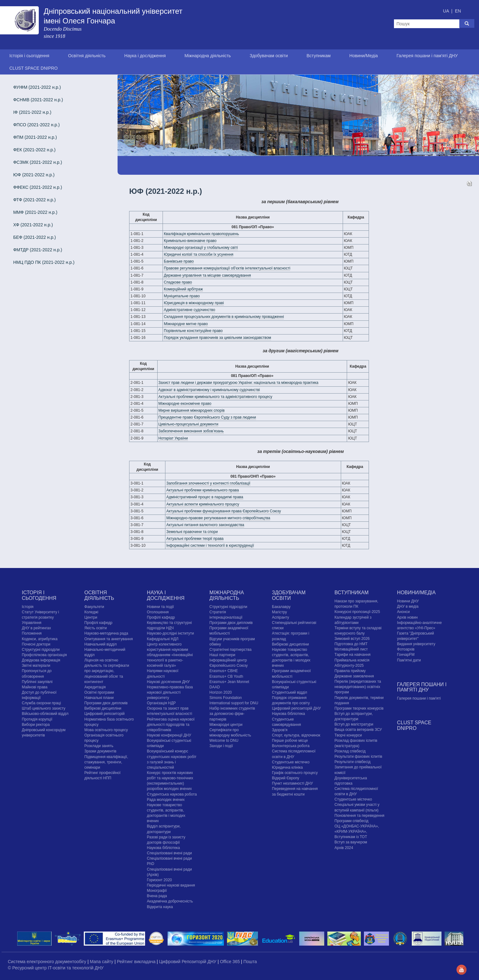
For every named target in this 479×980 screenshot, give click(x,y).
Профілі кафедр (98, 623)
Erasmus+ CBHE (224, 671)
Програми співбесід (351, 821)
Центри (91, 617)
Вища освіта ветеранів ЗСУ (358, 730)
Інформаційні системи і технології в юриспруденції (210, 545)
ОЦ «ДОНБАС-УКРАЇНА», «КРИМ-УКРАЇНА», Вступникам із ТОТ (357, 832)
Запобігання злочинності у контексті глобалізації (208, 483)
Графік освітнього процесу (295, 773)
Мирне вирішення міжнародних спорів (192, 410)
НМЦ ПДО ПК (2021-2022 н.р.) (44, 262)
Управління (32, 623)
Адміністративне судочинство (189, 310)
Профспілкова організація (44, 655)
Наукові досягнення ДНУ (168, 682)
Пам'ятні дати (409, 660)
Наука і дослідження (145, 56)
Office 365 (230, 962)
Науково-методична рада (106, 633)
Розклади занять (99, 746)
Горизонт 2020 (159, 880)
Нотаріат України (173, 438)
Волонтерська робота (291, 746)
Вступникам (318, 56)
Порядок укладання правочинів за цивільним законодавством (217, 338)
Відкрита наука (160, 907)
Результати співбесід (353, 762)
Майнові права (35, 687)
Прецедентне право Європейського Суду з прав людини (207, 417)
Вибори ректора (36, 725)
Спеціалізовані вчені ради (169, 853)
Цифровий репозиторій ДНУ (296, 708)
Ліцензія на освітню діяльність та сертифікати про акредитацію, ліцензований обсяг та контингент (107, 671)
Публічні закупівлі (37, 682)
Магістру (280, 612)
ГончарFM (406, 655)
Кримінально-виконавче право (190, 241)
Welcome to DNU (224, 741)
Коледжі (91, 612)
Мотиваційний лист (351, 649)
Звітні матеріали (36, 666)
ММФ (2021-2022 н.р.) (35, 212)
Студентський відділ (290, 692)
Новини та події (160, 607)
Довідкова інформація (41, 660)
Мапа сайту (102, 962)
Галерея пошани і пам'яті (419, 698)
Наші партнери (222, 655)
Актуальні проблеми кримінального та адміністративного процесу (215, 397)
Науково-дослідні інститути (170, 633)
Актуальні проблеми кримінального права (203, 490)
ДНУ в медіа (408, 606)
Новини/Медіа (363, 56)
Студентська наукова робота (172, 794)
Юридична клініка (287, 767)
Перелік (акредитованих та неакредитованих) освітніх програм (358, 687)
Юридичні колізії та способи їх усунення (199, 254)
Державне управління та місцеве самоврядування (207, 275)
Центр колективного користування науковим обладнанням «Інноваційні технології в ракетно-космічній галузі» (170, 655)
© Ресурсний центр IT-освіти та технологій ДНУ (56, 968)
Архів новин (407, 617)
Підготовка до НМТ (351, 644)
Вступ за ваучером (351, 842)
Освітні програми (99, 692)
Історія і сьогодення (29, 56)
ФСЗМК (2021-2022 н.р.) (38, 162)
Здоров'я (280, 730)
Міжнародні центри (226, 725)
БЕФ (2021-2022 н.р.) (35, 237)
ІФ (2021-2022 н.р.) (32, 112)
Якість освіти (96, 628)
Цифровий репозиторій (105, 714)
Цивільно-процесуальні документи (189, 424)
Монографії (157, 891)
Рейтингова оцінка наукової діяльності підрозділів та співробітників (171, 725)
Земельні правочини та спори (192, 532)
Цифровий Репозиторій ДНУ (188, 962)
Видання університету (416, 644)
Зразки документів (100, 751)
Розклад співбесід (350, 751)
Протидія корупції (37, 719)
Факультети (94, 607)
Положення (32, 633)
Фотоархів (406, 649)
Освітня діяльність (87, 56)
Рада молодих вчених (166, 800)
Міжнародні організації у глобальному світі (201, 248)
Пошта (250, 962)
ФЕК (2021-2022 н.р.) (34, 150)
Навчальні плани (99, 698)
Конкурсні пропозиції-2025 (357, 612)
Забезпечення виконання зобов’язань (191, 431)
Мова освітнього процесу (106, 730)
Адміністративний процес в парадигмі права (205, 497)
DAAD (215, 687)
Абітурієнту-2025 (349, 666)
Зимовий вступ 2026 (352, 639)
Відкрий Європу (286, 778)
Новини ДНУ (408, 601)
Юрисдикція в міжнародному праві (194, 303)
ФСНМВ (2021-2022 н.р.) (38, 100)
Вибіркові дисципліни (103, 708)
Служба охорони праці (41, 703)
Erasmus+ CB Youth (226, 676)
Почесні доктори (36, 644)
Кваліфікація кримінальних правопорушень (201, 234)
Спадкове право (178, 282)
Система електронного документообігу (48, 962)
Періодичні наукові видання (171, 885)
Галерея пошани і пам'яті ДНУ (427, 56)
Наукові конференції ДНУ (169, 735)
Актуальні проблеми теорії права (195, 539)
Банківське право (179, 261)
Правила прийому (350, 671)
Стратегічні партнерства (231, 650)
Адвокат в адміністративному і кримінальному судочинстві (209, 390)
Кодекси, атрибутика (40, 639)
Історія (28, 607)
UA (447, 11)
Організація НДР (161, 703)
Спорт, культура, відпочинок (296, 735)
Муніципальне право (182, 296)
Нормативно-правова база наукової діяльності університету (170, 692)
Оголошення (158, 612)
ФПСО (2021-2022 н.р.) (36, 125)
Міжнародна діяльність (208, 56)
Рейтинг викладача (137, 962)
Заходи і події (221, 746)
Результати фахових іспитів (358, 756)
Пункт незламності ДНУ (292, 783)
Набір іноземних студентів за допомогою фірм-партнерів (232, 714)
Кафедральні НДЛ (163, 639)
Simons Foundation (226, 698)
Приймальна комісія (352, 660)
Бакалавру (281, 607)
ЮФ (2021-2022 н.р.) (34, 175)
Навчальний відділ (101, 644)
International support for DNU (234, 703)
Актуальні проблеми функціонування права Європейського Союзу (224, 511)
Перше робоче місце (290, 741)
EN (458, 11)
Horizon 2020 (221, 692)
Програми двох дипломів (106, 703)
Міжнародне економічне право (185, 404)
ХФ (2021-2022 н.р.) (33, 225)
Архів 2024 (344, 848)
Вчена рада (157, 896)
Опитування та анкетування (109, 639)
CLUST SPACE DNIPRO (33, 68)
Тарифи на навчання (353, 655)
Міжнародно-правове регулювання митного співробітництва (218, 518)
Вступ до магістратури (354, 724)
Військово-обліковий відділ (45, 714)
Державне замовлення (354, 676)
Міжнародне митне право (186, 324)
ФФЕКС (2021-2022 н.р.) (38, 187)
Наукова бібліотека (164, 848)
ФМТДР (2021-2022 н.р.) (38, 250)
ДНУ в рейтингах (36, 628)
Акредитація (95, 687)
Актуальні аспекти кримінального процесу (203, 504)
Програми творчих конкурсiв (359, 708)
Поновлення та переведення (359, 816)
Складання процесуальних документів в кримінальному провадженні (224, 317)
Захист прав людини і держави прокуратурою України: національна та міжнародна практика (239, 383)
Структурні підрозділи (41, 650)
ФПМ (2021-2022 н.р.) (35, 137)
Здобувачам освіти (269, 56)
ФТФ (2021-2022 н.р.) (34, 200)
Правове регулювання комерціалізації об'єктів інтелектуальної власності (227, 268)
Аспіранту (281, 617)
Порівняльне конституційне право (193, 331)
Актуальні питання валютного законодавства (205, 525)
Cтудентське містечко (291, 762)
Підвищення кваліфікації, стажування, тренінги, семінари (106, 762)
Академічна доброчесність (170, 901)
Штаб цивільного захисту (44, 708)
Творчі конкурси (348, 735)
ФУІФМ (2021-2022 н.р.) (37, 87)
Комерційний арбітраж (183, 289)
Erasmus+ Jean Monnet (229, 682)
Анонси (403, 612)
